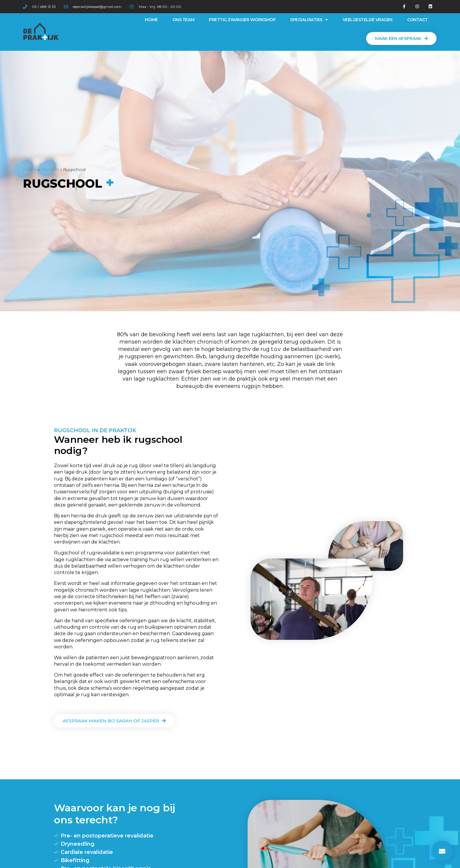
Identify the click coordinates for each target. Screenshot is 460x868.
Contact (417, 20)
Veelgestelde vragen (368, 20)
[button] (401, 38)
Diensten (50, 169)
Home (151, 20)
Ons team (183, 20)
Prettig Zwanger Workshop (242, 20)
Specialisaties (309, 20)
